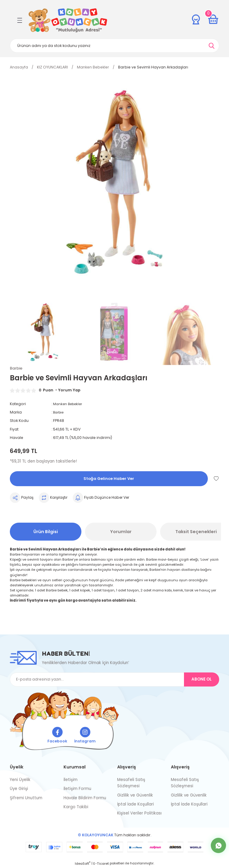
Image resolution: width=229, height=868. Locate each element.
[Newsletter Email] (114, 680)
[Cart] (213, 19)
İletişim (71, 780)
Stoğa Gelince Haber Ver (109, 479)
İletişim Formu (77, 789)
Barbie (59, 412)
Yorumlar (121, 532)
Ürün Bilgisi (46, 532)
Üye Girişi (19, 789)
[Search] (114, 46)
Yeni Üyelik (20, 780)
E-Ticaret (101, 864)
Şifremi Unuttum (26, 798)
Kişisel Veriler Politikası (139, 814)
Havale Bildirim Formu (85, 798)
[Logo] (68, 20)
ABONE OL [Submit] (202, 680)
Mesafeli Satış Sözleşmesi (131, 783)
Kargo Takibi (76, 807)
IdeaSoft (83, 864)
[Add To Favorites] (216, 479)
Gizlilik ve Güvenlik (135, 795)
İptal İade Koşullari (136, 804)
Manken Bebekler (69, 404)
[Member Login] (196, 19)
